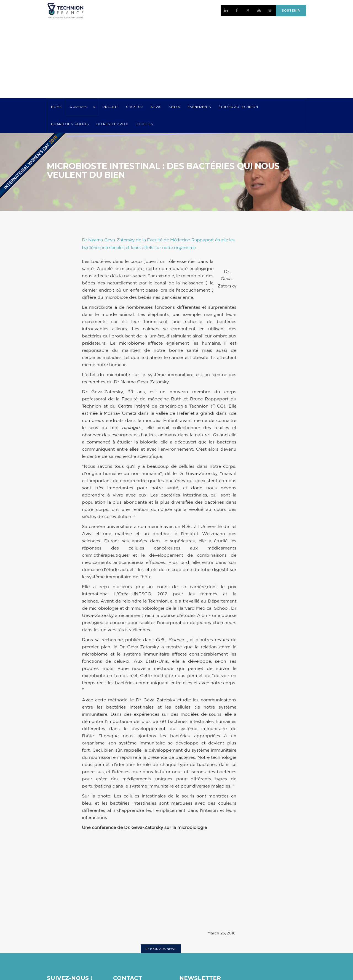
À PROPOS (78, 107)
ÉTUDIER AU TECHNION (238, 107)
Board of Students (70, 124)
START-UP (135, 107)
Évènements (199, 107)
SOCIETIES (144, 124)
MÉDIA (174, 107)
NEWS (156, 107)
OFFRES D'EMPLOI (112, 124)
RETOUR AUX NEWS (161, 949)
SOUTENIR (291, 11)
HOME (56, 107)
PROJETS (110, 107)
